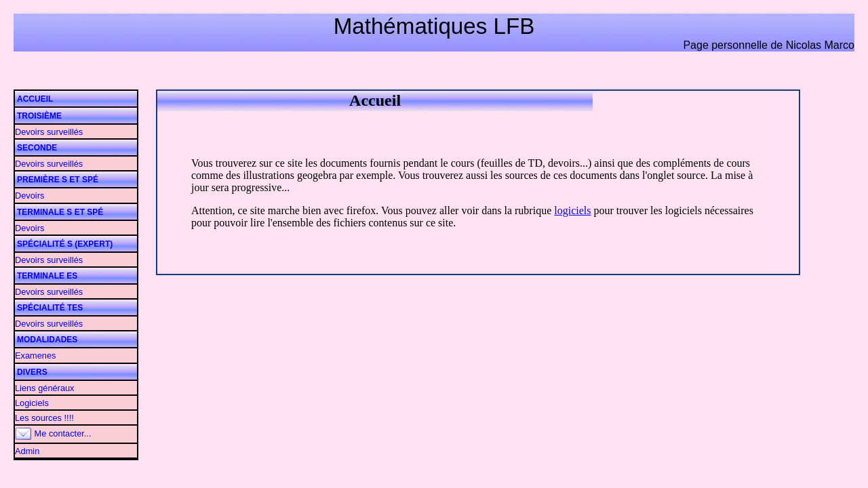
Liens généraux (45, 388)
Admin (27, 451)
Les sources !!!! (44, 418)
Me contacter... (53, 433)
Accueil (35, 99)
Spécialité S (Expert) (65, 244)
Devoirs (29, 196)
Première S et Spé (58, 180)
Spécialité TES (50, 308)
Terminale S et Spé (60, 212)
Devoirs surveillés (49, 132)
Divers (32, 372)
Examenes (35, 355)
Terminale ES (47, 276)
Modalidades (47, 340)
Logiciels (32, 403)
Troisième (39, 116)
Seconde (37, 148)
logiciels (572, 210)
